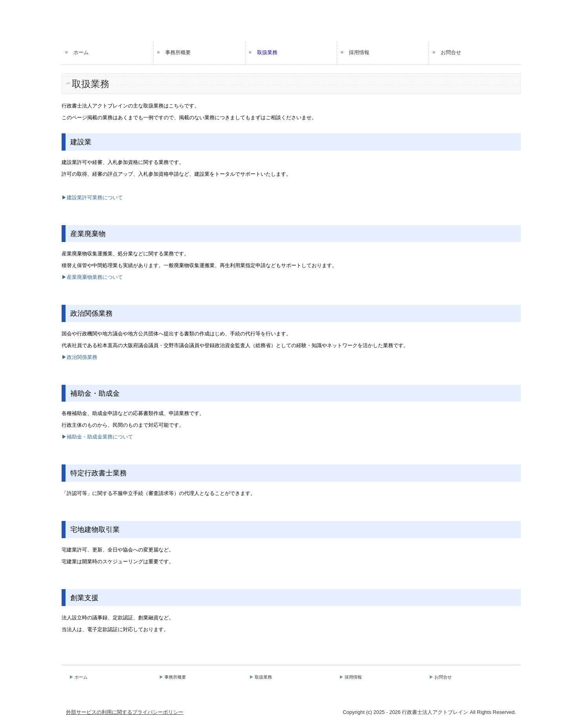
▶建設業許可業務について (92, 197)
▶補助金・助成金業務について (97, 437)
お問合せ (451, 52)
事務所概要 (178, 52)
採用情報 (359, 52)
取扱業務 (267, 52)
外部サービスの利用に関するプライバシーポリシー (125, 712)
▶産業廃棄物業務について (92, 277)
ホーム (81, 52)
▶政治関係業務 (79, 357)
